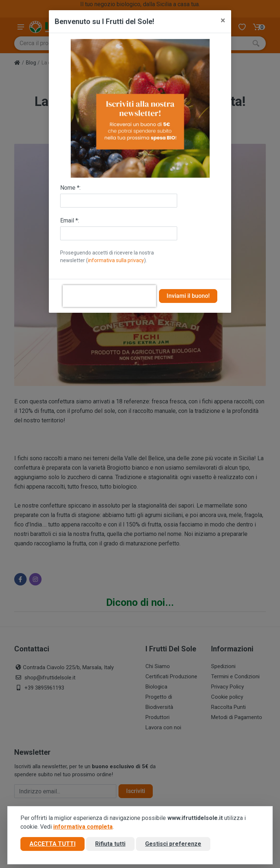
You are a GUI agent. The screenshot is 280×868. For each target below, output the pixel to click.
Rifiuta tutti (110, 844)
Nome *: (70, 188)
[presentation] (109, 296)
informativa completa (83, 827)
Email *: (70, 220)
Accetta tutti (52, 844)
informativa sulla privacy (116, 260)
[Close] (223, 20)
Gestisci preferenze (173, 844)
